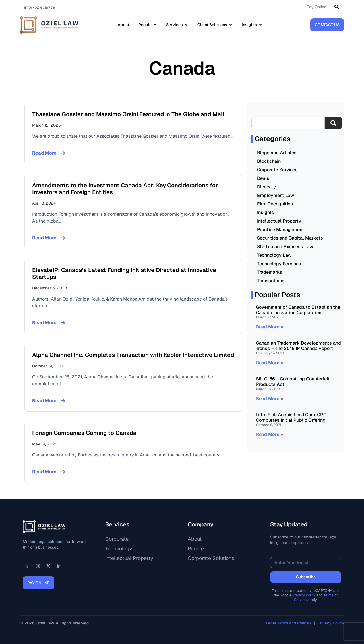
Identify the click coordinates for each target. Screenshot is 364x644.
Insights (266, 212)
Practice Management (281, 230)
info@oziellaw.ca (40, 7)
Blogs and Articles (277, 153)
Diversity (266, 187)
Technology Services (279, 264)
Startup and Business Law (285, 247)
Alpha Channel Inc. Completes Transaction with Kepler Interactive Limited (133, 355)
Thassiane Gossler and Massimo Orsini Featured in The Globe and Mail (128, 114)
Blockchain (269, 161)
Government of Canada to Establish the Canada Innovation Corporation (298, 310)
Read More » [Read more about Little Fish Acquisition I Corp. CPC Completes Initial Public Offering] (270, 434)
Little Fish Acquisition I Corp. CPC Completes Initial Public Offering (291, 417)
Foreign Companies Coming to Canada (84, 433)
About (195, 539)
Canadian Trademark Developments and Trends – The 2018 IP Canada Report (298, 346)
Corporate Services (277, 170)
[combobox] (288, 123)
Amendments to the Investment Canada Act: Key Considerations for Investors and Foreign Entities (125, 189)
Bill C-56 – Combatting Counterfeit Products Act (293, 382)
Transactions (271, 281)
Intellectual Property (279, 221)
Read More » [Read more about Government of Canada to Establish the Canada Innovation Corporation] (270, 327)
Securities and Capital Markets (290, 238)
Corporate (117, 539)
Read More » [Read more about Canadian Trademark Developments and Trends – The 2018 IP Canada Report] (270, 363)
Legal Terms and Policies (289, 623)
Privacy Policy (304, 595)
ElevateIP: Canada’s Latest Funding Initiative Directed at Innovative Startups (124, 273)
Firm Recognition (275, 204)
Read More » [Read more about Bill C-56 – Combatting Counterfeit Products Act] (270, 399)
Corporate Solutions (211, 558)
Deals (263, 178)
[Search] (338, 7)
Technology (119, 549)
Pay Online (317, 7)
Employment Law (276, 195)
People (196, 549)
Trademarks (270, 272)
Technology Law (274, 255)
